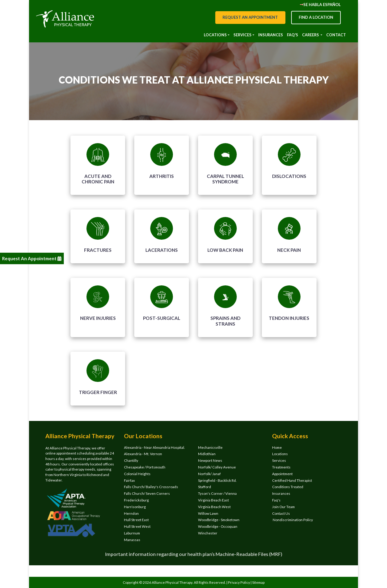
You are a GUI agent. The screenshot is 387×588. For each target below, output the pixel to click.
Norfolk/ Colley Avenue (217, 467)
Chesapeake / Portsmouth (145, 467)
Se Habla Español (320, 5)
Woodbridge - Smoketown (219, 520)
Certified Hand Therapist (292, 480)
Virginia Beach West (214, 507)
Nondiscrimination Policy (293, 520)
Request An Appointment (32, 258)
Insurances (281, 493)
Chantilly (131, 460)
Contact (336, 35)
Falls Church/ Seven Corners (147, 493)
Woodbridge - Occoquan (218, 526)
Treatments (281, 467)
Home (277, 447)
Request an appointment (250, 17)
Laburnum (132, 533)
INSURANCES (271, 35)
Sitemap (258, 582)
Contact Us (281, 513)
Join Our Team (283, 507)
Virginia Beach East (213, 500)
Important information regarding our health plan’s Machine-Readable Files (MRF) (194, 554)
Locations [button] (215, 35)
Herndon (131, 513)
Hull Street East (136, 520)
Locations (280, 454)
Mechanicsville (210, 447)
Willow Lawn (208, 513)
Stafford (205, 487)
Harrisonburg (135, 507)
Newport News (210, 460)
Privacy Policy (239, 582)
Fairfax (129, 480)
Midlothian (207, 454)
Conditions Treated (288, 487)
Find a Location (316, 17)
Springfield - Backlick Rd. (217, 480)
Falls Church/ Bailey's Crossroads (151, 487)
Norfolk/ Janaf (209, 474)
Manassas (132, 540)
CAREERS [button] (311, 35)
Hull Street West (137, 526)
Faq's (293, 35)
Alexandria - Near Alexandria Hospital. (154, 447)
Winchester (208, 533)
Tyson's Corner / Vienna (217, 493)
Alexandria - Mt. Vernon (143, 454)
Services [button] (242, 35)
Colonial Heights (137, 474)
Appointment (282, 474)
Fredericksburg (136, 500)
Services (279, 460)
